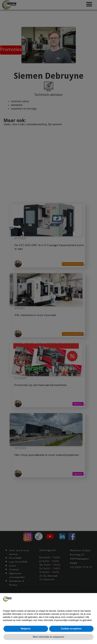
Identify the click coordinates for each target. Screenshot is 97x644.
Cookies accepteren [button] (71, 629)
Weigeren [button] (26, 629)
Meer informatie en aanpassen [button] (48, 637)
